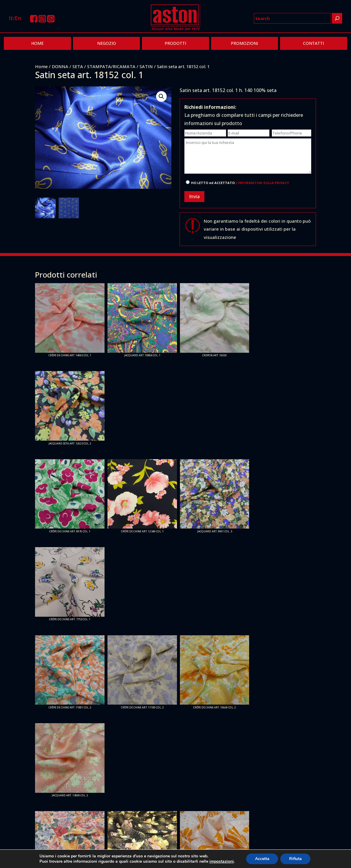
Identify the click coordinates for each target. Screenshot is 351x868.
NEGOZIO (107, 43)
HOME (37, 43)
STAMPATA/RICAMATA (111, 66)
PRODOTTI (175, 43)
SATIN (146, 66)
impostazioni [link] (221, 861)
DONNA (60, 66)
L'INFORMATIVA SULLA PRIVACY (262, 183)
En (18, 18)
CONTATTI (313, 43)
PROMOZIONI (244, 43)
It (11, 18)
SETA (78, 66)
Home (41, 66)
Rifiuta (296, 859)
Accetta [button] (262, 859)
